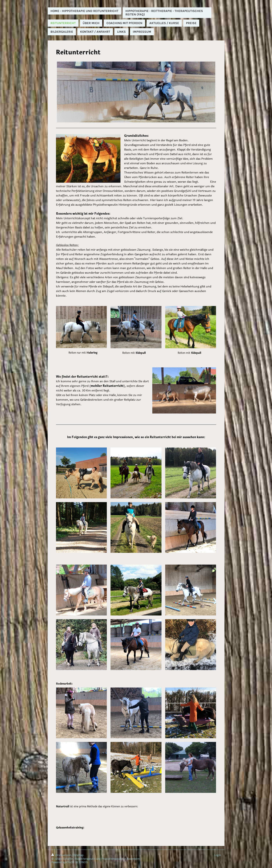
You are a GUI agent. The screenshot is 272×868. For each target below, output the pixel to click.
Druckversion (62, 855)
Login (217, 855)
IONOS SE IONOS (77, 862)
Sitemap (78, 855)
